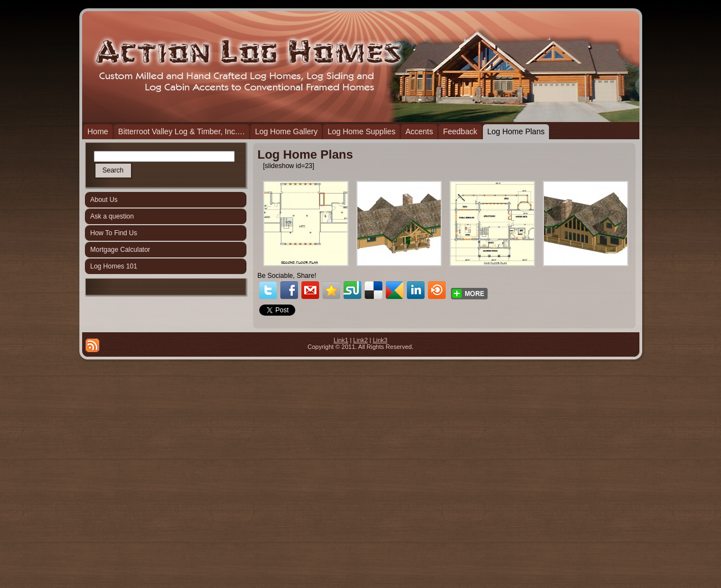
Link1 (341, 340)
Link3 (380, 340)
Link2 (360, 340)
